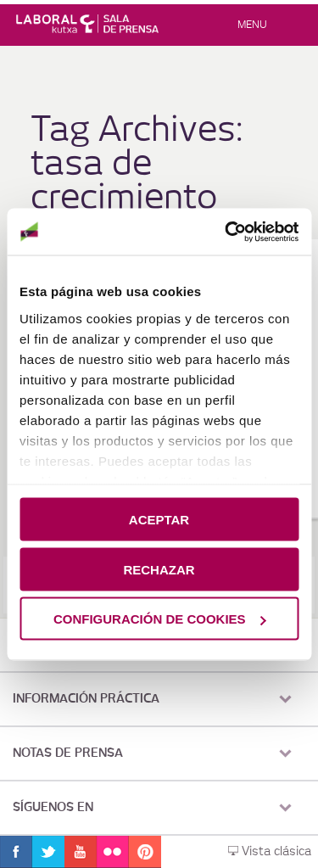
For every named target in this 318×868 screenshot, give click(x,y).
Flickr (113, 852)
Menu (252, 25)
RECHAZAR (159, 569)
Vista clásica (270, 852)
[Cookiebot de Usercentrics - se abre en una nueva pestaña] (226, 232)
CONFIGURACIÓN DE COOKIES (160, 619)
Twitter (48, 852)
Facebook (16, 852)
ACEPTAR (159, 520)
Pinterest (145, 852)
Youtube (81, 852)
